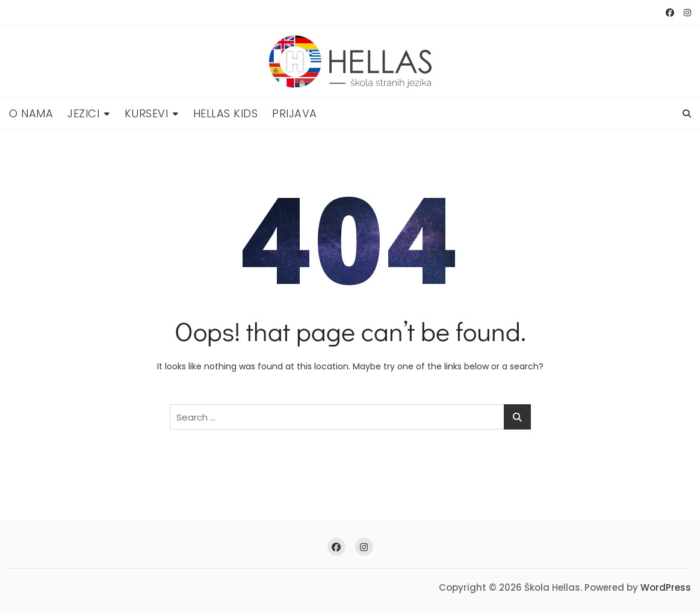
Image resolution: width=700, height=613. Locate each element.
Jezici (83, 113)
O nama (31, 113)
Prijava (295, 113)
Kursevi (147, 113)
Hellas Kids (226, 113)
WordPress (666, 587)
